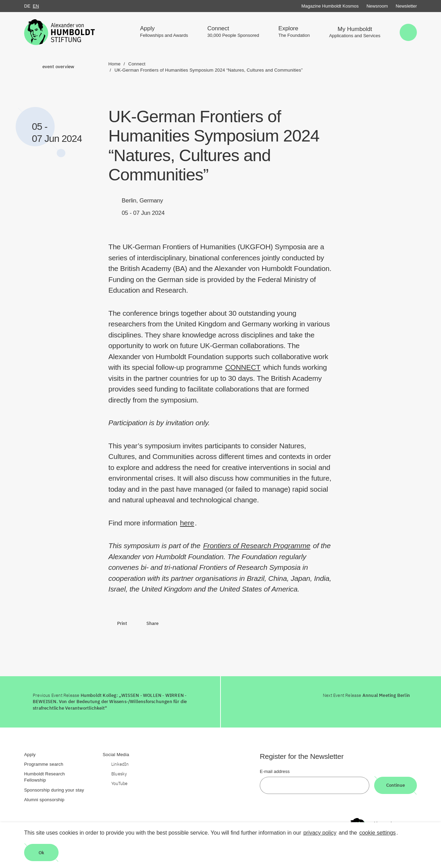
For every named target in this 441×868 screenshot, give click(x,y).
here (187, 523)
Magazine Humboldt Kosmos (330, 6)
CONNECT (243, 367)
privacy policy (320, 833)
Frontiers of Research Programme (257, 546)
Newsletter (406, 6)
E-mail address (275, 771)
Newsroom (377, 6)
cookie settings (378, 833)
